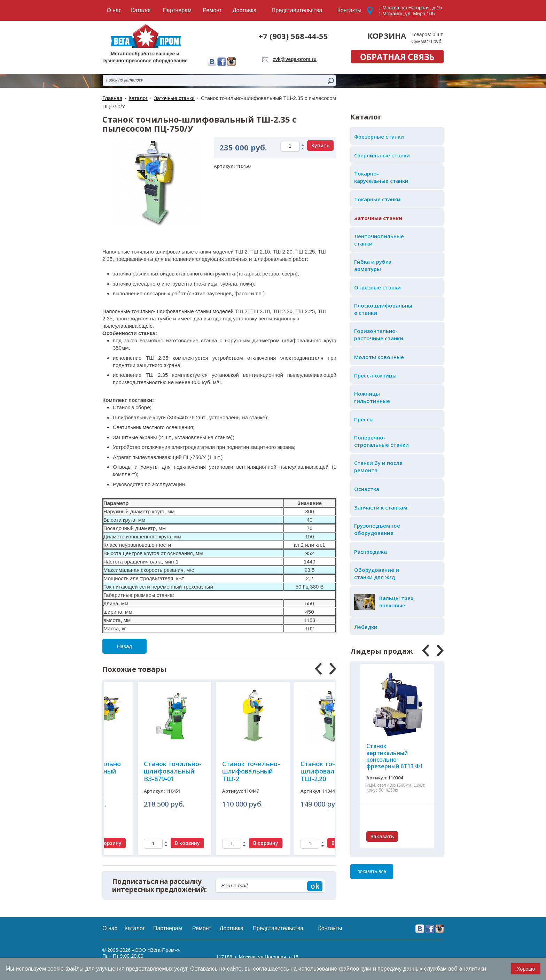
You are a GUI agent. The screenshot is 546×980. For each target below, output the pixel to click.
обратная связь (397, 57)
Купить (320, 145)
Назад (124, 646)
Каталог (138, 98)
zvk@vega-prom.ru (295, 59)
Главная (112, 98)
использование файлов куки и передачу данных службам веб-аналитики (392, 969)
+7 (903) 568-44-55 (293, 36)
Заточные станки (174, 98)
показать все (372, 871)
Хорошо (526, 969)
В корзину (154, 843)
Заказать (382, 836)
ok (315, 886)
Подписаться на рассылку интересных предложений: (159, 886)
